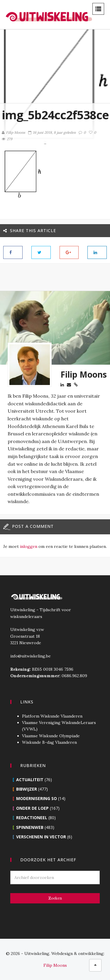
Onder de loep (32, 808)
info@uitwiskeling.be (31, 656)
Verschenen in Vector (41, 837)
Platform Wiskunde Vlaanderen (52, 716)
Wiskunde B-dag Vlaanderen (49, 742)
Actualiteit (30, 780)
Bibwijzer (27, 789)
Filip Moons (13, 132)
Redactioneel (32, 818)
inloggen (29, 546)
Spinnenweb (30, 827)
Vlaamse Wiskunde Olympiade (51, 736)
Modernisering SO (37, 798)
